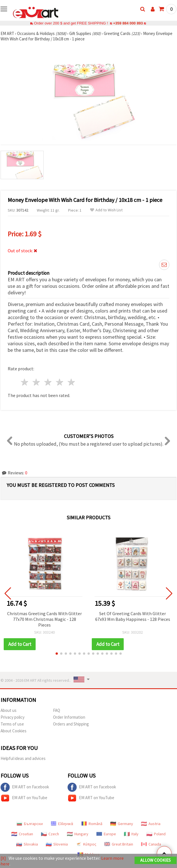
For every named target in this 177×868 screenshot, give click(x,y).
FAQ (57, 710)
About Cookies (14, 731)
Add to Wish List (106, 210)
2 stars (37, 382)
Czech (50, 834)
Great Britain (119, 844)
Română (92, 824)
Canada (151, 844)
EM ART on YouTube (24, 798)
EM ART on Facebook (25, 787)
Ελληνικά (62, 824)
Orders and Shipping (71, 724)
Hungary (78, 834)
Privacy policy (13, 717)
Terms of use (12, 724)
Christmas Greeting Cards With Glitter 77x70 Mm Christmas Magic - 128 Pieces (44, 619)
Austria (151, 824)
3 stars (48, 382)
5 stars (71, 382)
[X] (3, 858)
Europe (106, 834)
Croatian (22, 834)
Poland (156, 834)
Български (30, 824)
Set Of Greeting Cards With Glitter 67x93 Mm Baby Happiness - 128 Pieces (133, 616)
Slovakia (27, 844)
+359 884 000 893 (128, 23)
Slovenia (57, 844)
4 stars (60, 382)
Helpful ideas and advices (23, 758)
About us (9, 710)
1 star (25, 382)
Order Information (69, 717)
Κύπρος (86, 844)
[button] (57, 654)
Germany (122, 824)
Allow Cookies (155, 860)
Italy (131, 834)
